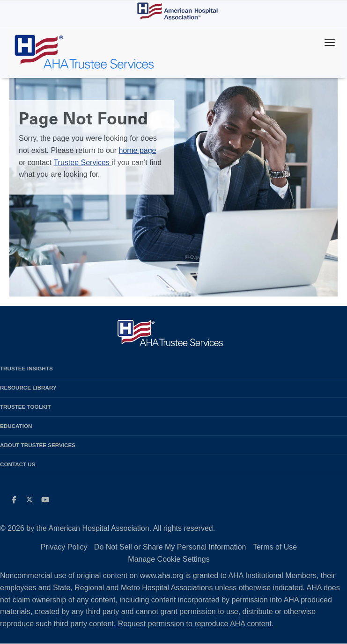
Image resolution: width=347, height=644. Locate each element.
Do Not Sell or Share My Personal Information (170, 547)
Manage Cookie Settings (169, 559)
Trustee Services (82, 163)
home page (137, 150)
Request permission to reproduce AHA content (195, 624)
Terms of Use (275, 547)
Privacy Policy (64, 547)
